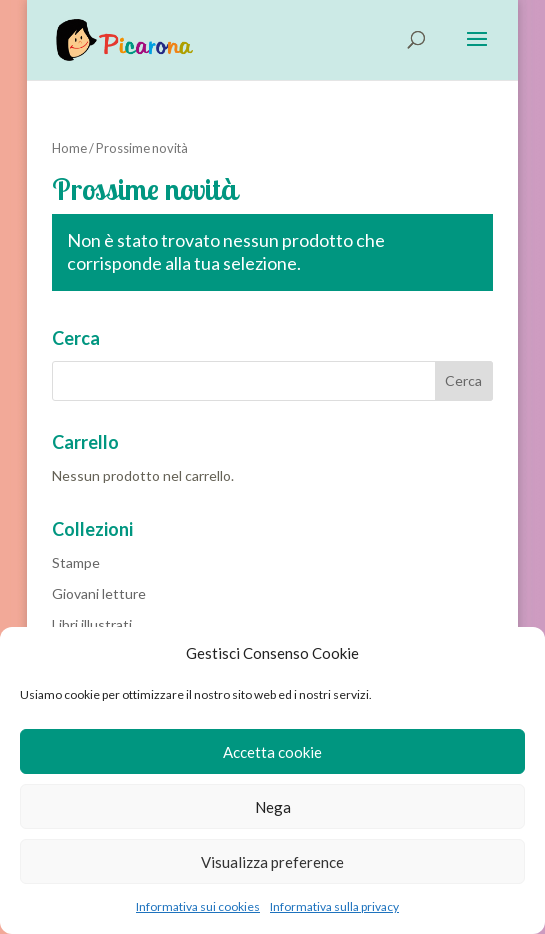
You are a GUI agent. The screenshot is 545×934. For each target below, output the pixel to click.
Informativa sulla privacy (334, 906)
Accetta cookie (272, 752)
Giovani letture (99, 593)
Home (69, 148)
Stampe (76, 562)
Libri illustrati (92, 624)
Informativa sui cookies (198, 906)
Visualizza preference (272, 862)
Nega (273, 807)
